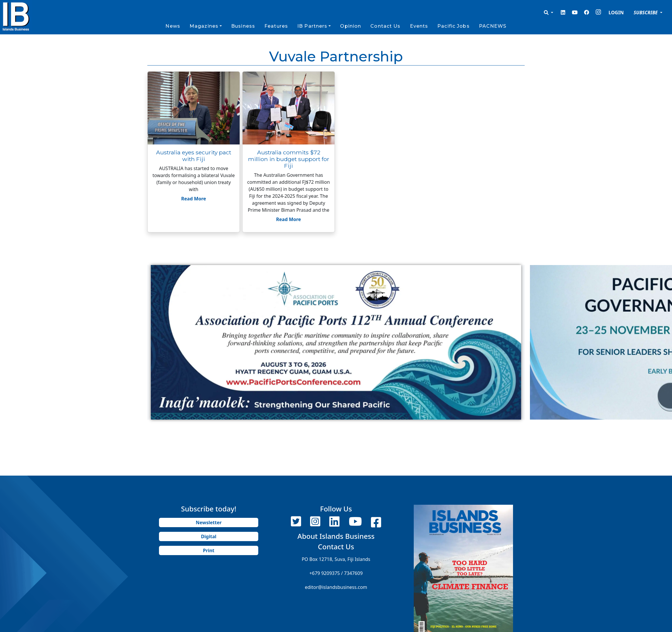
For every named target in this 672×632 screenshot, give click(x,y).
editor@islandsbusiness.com (336, 587)
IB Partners (312, 26)
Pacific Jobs (453, 26)
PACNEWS (493, 26)
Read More (193, 199)
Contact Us (385, 26)
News (173, 26)
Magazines (204, 26)
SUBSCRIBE (646, 13)
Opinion (351, 26)
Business (243, 26)
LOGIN (616, 13)
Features (276, 26)
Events (419, 26)
